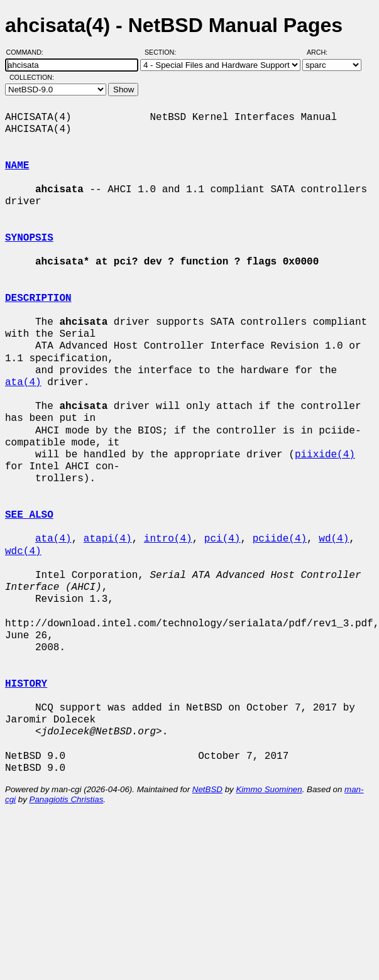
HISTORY (26, 684)
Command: (29, 52)
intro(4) (168, 539)
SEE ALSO (29, 515)
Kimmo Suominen (269, 789)
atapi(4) (108, 539)
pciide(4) (280, 539)
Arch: (323, 52)
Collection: (32, 77)
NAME (17, 166)
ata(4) (23, 383)
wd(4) (334, 539)
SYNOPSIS (29, 238)
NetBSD (207, 789)
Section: (163, 52)
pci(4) (222, 539)
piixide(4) (325, 455)
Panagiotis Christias (67, 799)
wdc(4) (23, 552)
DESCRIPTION (38, 298)
